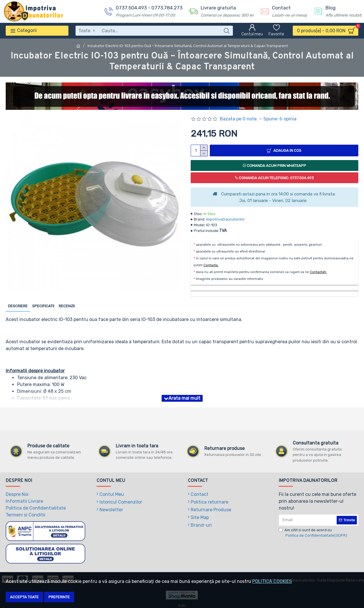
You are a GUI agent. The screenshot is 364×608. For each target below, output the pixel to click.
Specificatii (43, 306)
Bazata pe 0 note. (239, 119)
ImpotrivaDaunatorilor (225, 219)
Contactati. (318, 272)
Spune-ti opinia (280, 119)
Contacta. (211, 265)
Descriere (18, 306)
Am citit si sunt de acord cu (313, 533)
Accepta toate (24, 597)
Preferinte (59, 597)
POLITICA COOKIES (272, 581)
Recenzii (67, 306)
